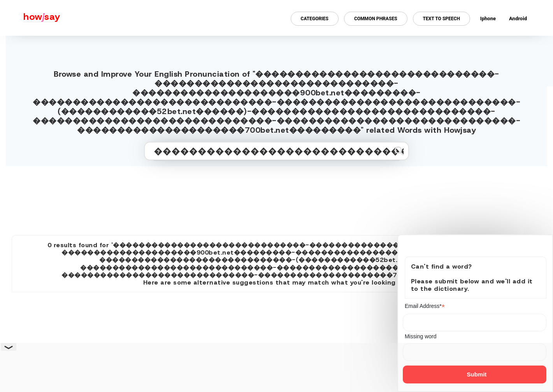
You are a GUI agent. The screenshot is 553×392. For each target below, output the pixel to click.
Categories (315, 19)
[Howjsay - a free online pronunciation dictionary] (30, 18)
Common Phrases (376, 19)
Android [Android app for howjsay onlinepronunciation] (518, 18)
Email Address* (425, 306)
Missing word (421, 336)
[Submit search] (399, 151)
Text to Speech (442, 19)
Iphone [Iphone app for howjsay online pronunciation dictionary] (488, 18)
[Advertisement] (277, 197)
